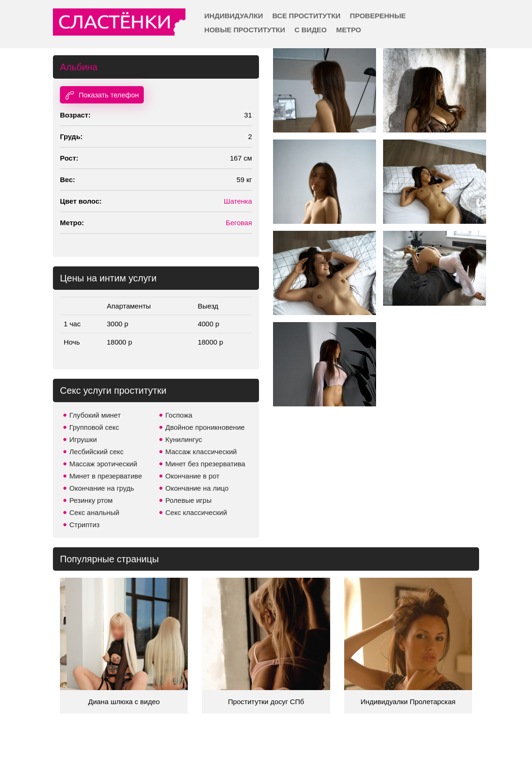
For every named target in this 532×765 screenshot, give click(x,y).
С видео (311, 30)
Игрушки (83, 439)
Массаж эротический (103, 464)
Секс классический (196, 512)
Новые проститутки (244, 30)
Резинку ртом (91, 500)
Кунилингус (184, 439)
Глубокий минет (95, 415)
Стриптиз (85, 525)
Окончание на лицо (197, 488)
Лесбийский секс (96, 452)
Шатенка (238, 201)
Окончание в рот (192, 476)
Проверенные (378, 16)
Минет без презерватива (205, 464)
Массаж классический (201, 452)
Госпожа (179, 415)
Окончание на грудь (102, 488)
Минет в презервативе (106, 476)
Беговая (239, 223)
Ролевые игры (188, 500)
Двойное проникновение (205, 427)
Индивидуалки (233, 16)
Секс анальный (94, 512)
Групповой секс (94, 427)
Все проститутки (307, 16)
